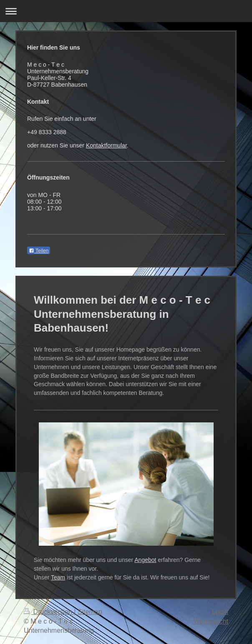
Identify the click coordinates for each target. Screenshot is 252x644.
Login (220, 612)
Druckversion (49, 612)
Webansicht (211, 621)
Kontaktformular (106, 145)
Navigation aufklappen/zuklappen (126, 11)
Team (58, 577)
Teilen (39, 251)
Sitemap (90, 612)
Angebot (145, 560)
